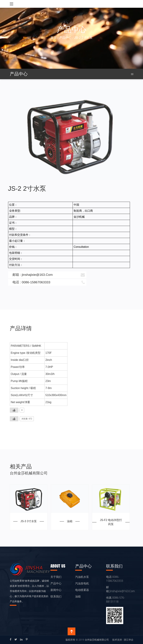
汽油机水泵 (82, 577)
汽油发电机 (82, 583)
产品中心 (65, 38)
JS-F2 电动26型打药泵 (111, 522)
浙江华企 (129, 640)
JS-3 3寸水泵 (28, 521)
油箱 (70, 521)
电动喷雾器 (82, 590)
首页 (54, 38)
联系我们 (56, 596)
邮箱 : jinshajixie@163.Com (49, 275)
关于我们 (56, 577)
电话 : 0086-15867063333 (49, 282)
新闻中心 (56, 590)
